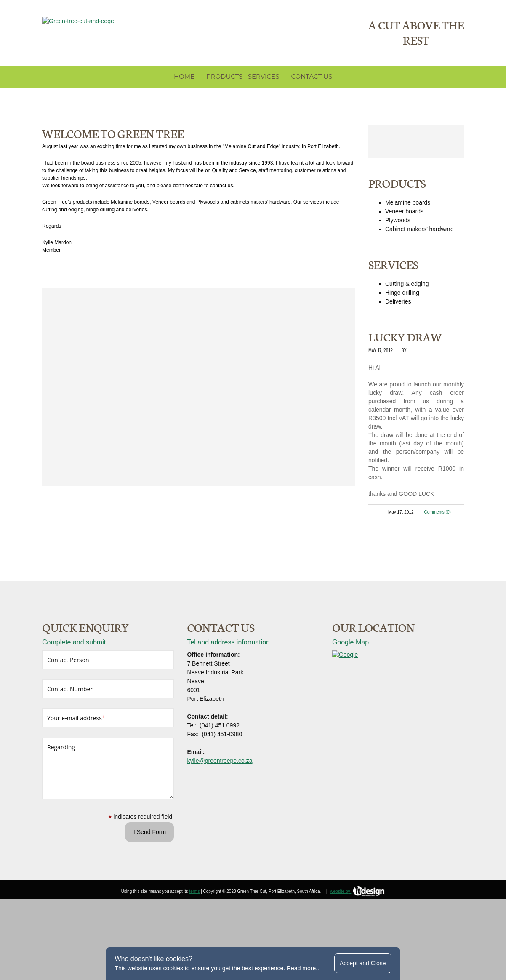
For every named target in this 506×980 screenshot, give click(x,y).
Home (184, 90)
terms (194, 939)
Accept (363, 963)
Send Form (149, 879)
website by (357, 939)
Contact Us (312, 90)
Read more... (304, 968)
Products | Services (243, 90)
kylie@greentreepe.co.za (220, 808)
